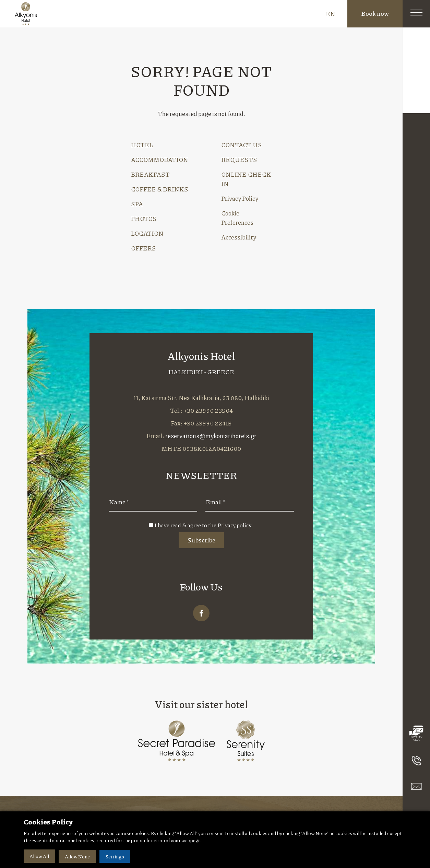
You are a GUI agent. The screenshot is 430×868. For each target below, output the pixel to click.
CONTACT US (242, 145)
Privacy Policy (240, 198)
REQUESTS (239, 160)
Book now (375, 13)
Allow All (40, 856)
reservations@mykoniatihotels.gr (211, 436)
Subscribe (201, 540)
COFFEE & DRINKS (160, 189)
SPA (137, 204)
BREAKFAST (150, 174)
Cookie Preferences (237, 218)
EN (331, 14)
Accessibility (239, 237)
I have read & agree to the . (204, 525)
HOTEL (142, 145)
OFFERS (144, 248)
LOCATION (147, 233)
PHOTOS (144, 219)
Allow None (78, 856)
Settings (117, 856)
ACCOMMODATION (160, 160)
